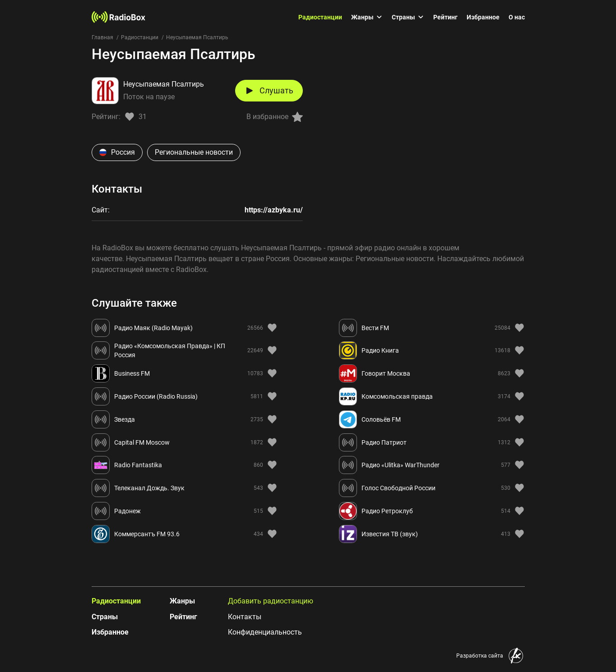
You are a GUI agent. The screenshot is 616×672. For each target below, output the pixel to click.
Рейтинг (445, 17)
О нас (517, 17)
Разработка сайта (480, 656)
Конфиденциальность (265, 632)
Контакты (245, 617)
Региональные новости (194, 152)
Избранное (483, 17)
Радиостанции (320, 17)
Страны (408, 17)
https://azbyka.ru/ (274, 210)
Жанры (367, 17)
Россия (117, 152)
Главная (102, 37)
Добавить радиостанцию (271, 601)
